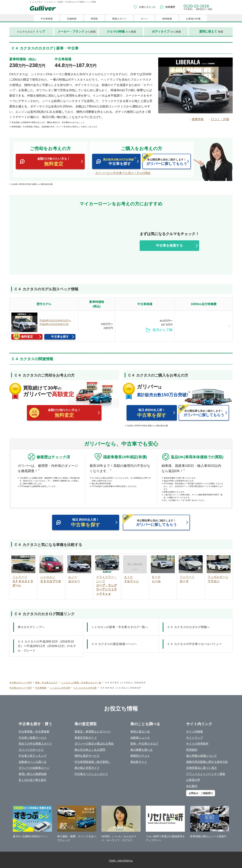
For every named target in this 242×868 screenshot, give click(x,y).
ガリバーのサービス (31, 750)
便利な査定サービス (87, 756)
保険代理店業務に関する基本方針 (207, 762)
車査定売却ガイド (86, 738)
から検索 (77, 32)
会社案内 (192, 786)
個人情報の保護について (202, 756)
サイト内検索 (195, 731)
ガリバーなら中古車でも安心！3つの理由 (123, 173)
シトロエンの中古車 (60, 688)
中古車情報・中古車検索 (34, 731)
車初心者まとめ (140, 731)
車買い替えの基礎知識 (33, 774)
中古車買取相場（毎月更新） (93, 762)
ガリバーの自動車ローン (34, 768)
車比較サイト (139, 762)
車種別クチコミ (140, 756)
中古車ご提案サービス (33, 738)
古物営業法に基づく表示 (202, 768)
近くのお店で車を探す (33, 780)
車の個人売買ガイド (87, 768)
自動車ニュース (140, 738)
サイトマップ (195, 738)
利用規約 (192, 750)
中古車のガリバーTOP (20, 683)
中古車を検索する (169, 246)
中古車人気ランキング (33, 756)
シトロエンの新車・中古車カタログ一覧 (81, 683)
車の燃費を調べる (141, 750)
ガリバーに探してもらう (165, 160)
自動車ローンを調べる (33, 762)
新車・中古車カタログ (46, 683)
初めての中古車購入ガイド (35, 744)
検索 (211, 32)
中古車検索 (41, 688)
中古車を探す (116, 161)
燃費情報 (198, 119)
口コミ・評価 (220, 119)
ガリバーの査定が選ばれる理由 (94, 744)
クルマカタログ (31, 32)
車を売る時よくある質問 (90, 750)
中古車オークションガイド (91, 774)
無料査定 (27, 337)
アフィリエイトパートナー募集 (206, 774)
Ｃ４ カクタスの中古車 (85, 688)
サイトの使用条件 (197, 744)
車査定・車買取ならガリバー (93, 731)
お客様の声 (193, 780)
